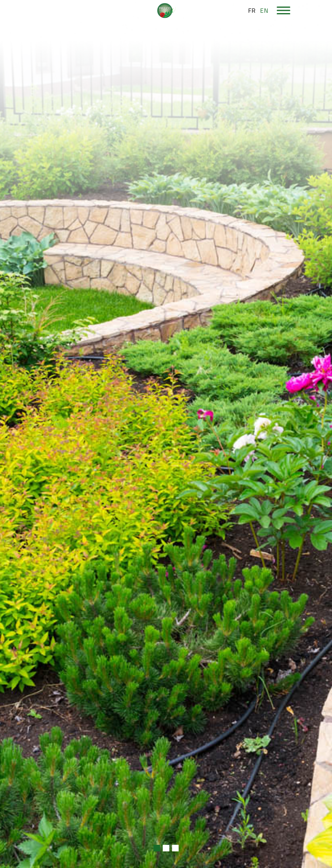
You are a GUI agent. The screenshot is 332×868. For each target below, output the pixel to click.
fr (252, 10)
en (264, 10)
